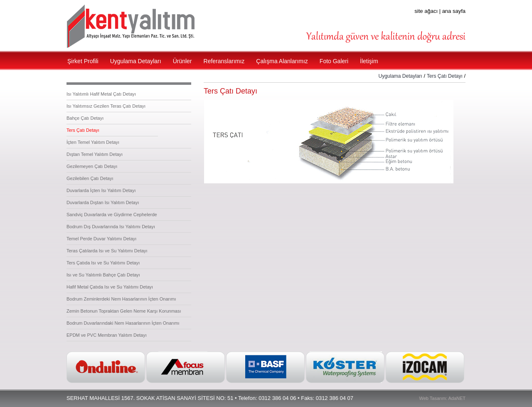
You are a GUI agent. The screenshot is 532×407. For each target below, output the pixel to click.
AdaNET (457, 398)
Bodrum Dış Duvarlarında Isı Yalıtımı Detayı (111, 227)
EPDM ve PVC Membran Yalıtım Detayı (107, 335)
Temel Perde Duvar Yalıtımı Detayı (101, 239)
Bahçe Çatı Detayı (85, 118)
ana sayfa (454, 11)
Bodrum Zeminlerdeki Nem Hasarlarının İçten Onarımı (121, 299)
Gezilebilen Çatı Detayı (90, 178)
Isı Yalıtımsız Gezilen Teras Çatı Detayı (106, 106)
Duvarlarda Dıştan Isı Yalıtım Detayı (103, 202)
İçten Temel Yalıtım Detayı (93, 142)
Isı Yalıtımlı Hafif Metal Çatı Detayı (101, 94)
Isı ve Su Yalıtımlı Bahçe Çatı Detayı (103, 275)
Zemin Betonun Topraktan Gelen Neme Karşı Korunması (124, 311)
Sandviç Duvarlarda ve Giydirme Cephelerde (112, 215)
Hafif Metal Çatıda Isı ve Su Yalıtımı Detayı (110, 287)
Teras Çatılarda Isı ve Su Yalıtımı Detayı (107, 251)
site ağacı (426, 11)
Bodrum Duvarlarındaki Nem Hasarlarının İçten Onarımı (123, 323)
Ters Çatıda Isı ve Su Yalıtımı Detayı (103, 263)
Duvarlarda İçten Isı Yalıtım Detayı (101, 190)
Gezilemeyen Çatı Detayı (92, 166)
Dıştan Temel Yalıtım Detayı (95, 154)
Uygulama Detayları (400, 76)
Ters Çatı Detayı (83, 130)
